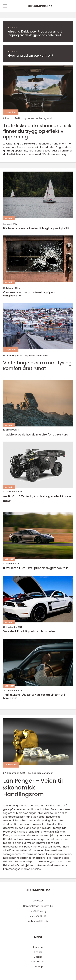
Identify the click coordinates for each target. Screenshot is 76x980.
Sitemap (38, 967)
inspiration (13, 27)
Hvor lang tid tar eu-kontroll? (30, 56)
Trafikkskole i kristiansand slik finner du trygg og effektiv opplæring (37, 131)
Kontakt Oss (38, 962)
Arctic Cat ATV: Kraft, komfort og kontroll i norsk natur (37, 498)
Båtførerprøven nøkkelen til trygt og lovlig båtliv (37, 228)
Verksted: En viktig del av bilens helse (29, 631)
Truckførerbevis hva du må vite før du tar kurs (35, 434)
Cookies (38, 957)
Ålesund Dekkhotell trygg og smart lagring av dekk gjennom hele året (35, 33)
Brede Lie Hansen (38, 356)
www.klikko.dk (41, 921)
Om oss (38, 952)
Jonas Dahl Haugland (39, 118)
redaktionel (11, 765)
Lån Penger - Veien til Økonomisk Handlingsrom (33, 787)
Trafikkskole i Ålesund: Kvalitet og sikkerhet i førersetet (34, 696)
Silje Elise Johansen (43, 773)
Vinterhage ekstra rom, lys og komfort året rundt (37, 366)
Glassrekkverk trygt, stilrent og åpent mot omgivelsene (33, 294)
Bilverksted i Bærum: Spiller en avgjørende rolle (36, 568)
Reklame (38, 947)
